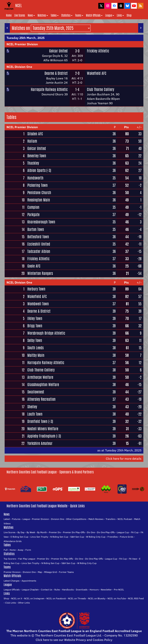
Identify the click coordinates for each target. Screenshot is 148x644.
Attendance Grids (13, 541)
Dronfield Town (37, 421)
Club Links (11, 603)
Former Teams (66, 572)
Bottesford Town (38, 237)
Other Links (24, 603)
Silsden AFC (35, 134)
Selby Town (35, 340)
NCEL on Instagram (34, 598)
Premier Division (40, 519)
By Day (21, 532)
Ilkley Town (35, 318)
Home (9, 15)
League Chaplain (30, 590)
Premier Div (55, 532)
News (31, 15)
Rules (57, 590)
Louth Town (35, 414)
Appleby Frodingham (41, 436)
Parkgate (33, 215)
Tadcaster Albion (39, 251)
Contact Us (47, 590)
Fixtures (16, 519)
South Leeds (35, 348)
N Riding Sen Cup (59, 537)
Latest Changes (12, 581)
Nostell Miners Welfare (43, 429)
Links (120, 15)
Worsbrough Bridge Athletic (46, 333)
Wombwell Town (38, 304)
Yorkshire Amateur (40, 443)
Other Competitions (76, 519)
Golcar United (58, 51)
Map (40, 572)
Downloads (82, 590)
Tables (55, 15)
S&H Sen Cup (77, 537)
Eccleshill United (39, 244)
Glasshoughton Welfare (43, 385)
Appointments (29, 581)
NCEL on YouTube (117, 598)
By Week (31, 532)
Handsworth (35, 178)
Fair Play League (27, 559)
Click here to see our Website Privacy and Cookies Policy (74, 640)
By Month (42, 532)
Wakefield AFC (97, 73)
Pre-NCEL (119, 590)
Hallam (32, 141)
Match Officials (94, 15)
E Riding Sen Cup (19, 537)
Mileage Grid (50, 572)
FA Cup (135, 532)
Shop (129, 15)
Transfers (111, 519)
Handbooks (68, 590)
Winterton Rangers (40, 273)
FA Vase (133, 559)
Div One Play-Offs (106, 532)
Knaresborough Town (41, 222)
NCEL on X (17, 598)
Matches (43, 15)
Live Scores (20, 15)
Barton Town (36, 229)
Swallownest (36, 392)
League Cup (123, 532)
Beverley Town (37, 156)
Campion (33, 207)
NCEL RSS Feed (136, 598)
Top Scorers (10, 559)
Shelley (32, 407)
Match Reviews (96, 519)
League (110, 15)
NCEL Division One (19, 67)
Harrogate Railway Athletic (49, 89)
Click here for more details (124, 459)
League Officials (12, 590)
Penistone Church (39, 193)
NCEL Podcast (125, 519)
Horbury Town (36, 289)
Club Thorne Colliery (100, 89)
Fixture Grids (127, 537)
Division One (58, 519)
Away (21, 550)
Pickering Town (37, 185)
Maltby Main (36, 355)
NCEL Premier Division (22, 44)
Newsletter (106, 590)
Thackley (33, 163)
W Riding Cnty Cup (96, 537)
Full (6, 550)
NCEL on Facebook (56, 598)
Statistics (67, 15)
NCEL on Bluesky (97, 598)
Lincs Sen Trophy (39, 537)
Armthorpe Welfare (40, 377)
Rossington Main (39, 200)
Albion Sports (36, 170)
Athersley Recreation (41, 399)
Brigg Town (35, 326)
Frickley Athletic (98, 51)
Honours (94, 590)
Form (28, 550)
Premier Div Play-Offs (74, 532)
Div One (91, 532)
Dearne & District (56, 73)
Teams (79, 15)
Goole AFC (34, 266)
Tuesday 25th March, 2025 (26, 38)
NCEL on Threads (77, 598)
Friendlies (113, 537)
